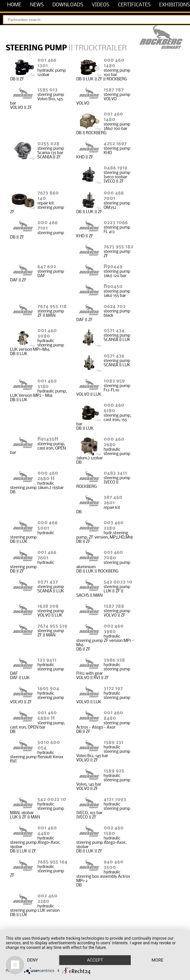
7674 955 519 (52, 626)
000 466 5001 (48, 526)
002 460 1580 (114, 831)
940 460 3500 (114, 865)
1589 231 (113, 743)
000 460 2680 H (48, 476)
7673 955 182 (118, 247)
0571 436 (114, 356)
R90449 (113, 267)
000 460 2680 (114, 442)
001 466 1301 (47, 63)
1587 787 (114, 90)
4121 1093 (115, 800)
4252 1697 (115, 144)
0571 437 (48, 582)
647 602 (47, 267)
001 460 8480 (113, 716)
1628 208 (48, 606)
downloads (68, 5)
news (37, 5)
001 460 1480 (113, 117)
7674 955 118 (52, 307)
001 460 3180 (47, 384)
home (14, 5)
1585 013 (48, 90)
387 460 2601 (113, 500)
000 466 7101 (48, 225)
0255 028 (48, 144)
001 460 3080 (47, 333)
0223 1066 (116, 223)
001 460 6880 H (47, 716)
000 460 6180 (114, 408)
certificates (134, 5)
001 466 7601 (47, 555)
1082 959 (114, 381)
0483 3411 (115, 473)
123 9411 (47, 660)
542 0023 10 (118, 582)
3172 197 (113, 689)
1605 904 (48, 689)
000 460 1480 (114, 63)
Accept (95, 960)
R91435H (48, 439)
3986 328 (114, 660)
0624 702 (115, 307)
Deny (33, 960)
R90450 (113, 287)
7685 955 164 (52, 862)
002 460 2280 (47, 899)
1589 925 (114, 771)
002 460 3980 (114, 629)
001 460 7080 (113, 555)
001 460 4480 (47, 831)
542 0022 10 (52, 800)
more (157, 960)
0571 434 (114, 331)
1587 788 (114, 606)
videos (101, 5)
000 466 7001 (114, 196)
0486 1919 (115, 168)
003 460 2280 (114, 526)
